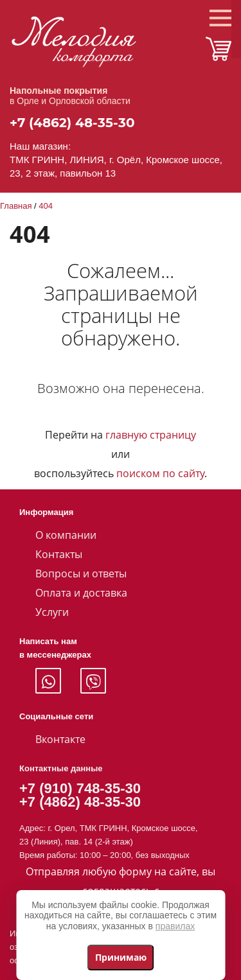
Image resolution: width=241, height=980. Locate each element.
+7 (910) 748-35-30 (80, 788)
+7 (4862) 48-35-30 (72, 123)
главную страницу (151, 435)
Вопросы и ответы (81, 573)
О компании (66, 535)
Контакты (59, 554)
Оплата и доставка (81, 593)
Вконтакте (60, 739)
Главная (16, 206)
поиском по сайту (160, 473)
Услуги (52, 612)
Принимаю (121, 957)
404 (46, 206)
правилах (175, 926)
